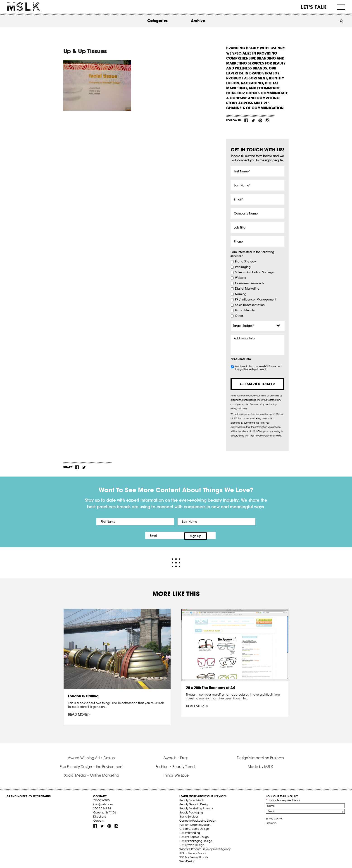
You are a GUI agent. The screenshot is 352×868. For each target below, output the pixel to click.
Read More (78, 714)
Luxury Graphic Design (194, 836)
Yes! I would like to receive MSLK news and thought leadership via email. (258, 368)
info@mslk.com (103, 803)
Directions (100, 815)
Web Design (187, 860)
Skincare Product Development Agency (205, 848)
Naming (241, 294)
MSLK (24, 7)
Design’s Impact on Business (260, 757)
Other (239, 316)
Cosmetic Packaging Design (198, 819)
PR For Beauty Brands (193, 852)
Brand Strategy (245, 262)
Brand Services (189, 815)
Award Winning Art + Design (91, 757)
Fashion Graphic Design (195, 824)
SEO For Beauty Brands (194, 856)
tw (253, 120)
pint (260, 120)
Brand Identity (245, 310)
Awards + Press (176, 757)
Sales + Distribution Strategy (254, 272)
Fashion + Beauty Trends (176, 765)
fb (246, 120)
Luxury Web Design (192, 844)
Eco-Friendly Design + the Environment (92, 765)
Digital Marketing (247, 289)
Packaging (243, 267)
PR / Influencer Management (256, 300)
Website (241, 278)
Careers (98, 819)
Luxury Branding (190, 832)
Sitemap (271, 822)
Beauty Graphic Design (194, 803)
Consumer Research (249, 283)
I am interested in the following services (252, 254)
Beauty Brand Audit (192, 799)
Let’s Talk (314, 7)
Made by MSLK (260, 765)
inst (267, 120)
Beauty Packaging (191, 811)
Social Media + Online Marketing (92, 774)
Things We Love (176, 774)
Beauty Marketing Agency (196, 807)
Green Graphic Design (194, 828)
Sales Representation (250, 305)
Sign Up (214, 536)
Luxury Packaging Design (196, 840)
